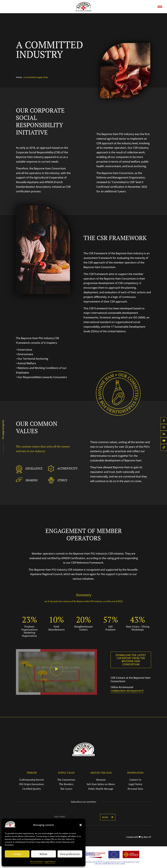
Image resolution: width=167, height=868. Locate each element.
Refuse (44, 854)
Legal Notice (50, 862)
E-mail (55, 809)
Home (19, 77)
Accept (17, 854)
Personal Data (36, 862)
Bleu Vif (147, 837)
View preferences (70, 854)
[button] (81, 825)
